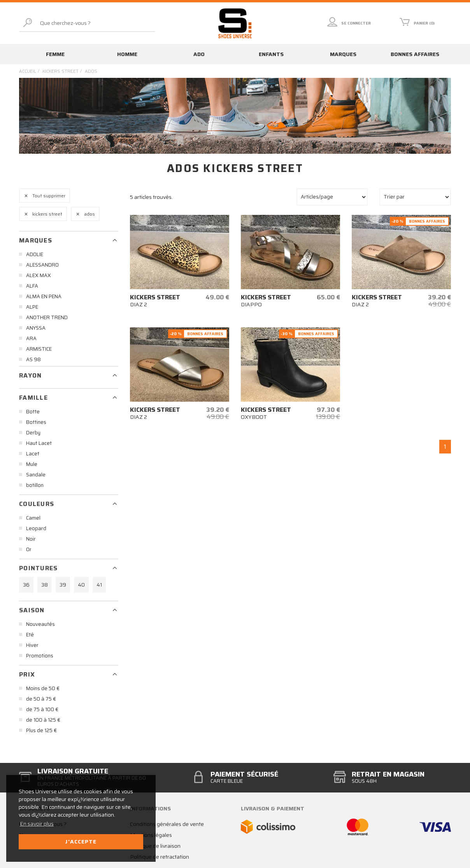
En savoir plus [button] (37, 824)
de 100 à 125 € (43, 720)
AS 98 (33, 359)
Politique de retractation (160, 857)
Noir (31, 539)
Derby (33, 433)
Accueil (28, 71)
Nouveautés (40, 624)
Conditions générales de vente (167, 824)
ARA (31, 338)
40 (81, 585)
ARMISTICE (39, 349)
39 (63, 585)
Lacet (33, 454)
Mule (32, 464)
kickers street (61, 71)
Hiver (32, 645)
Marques (343, 54)
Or (29, 549)
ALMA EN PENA (44, 296)
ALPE (32, 307)
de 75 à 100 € (42, 709)
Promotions (40, 656)
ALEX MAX (39, 275)
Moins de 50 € (43, 688)
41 (99, 585)
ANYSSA (36, 328)
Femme (55, 54)
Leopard (36, 528)
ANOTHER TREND (47, 317)
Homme (127, 54)
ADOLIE (35, 254)
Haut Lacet (39, 443)
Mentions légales (151, 835)
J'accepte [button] (81, 842)
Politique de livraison (155, 846)
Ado (199, 54)
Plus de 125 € (41, 730)
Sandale (36, 475)
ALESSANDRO (42, 265)
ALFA (32, 286)
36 (26, 585)
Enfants (271, 54)
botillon (35, 485)
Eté (30, 635)
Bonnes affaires (415, 54)
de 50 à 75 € (41, 699)
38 (45, 585)
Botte (33, 412)
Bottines (36, 422)
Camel (33, 518)
